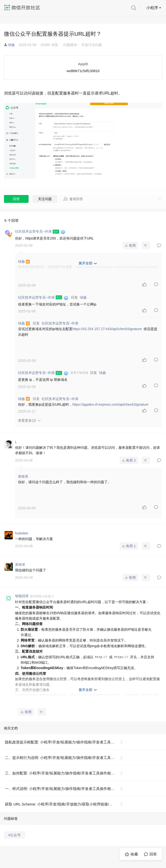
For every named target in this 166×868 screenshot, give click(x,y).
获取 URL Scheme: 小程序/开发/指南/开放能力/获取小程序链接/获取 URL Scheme (66, 804)
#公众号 (15, 835)
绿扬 (11, 45)
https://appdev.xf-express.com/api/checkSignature (110, 404)
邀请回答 (73, 199)
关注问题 (45, 199)
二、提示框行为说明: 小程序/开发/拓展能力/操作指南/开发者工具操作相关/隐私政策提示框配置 (66, 758)
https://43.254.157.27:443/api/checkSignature (107, 329)
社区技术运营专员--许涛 (60, 323)
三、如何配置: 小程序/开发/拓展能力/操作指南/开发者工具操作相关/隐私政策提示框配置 (66, 773)
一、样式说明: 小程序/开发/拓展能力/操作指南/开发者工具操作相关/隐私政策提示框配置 (66, 789)
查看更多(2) (27, 420)
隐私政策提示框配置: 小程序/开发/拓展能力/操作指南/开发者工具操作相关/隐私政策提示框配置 (66, 742)
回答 (16, 199)
